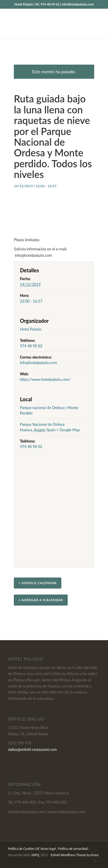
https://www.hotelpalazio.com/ (45, 379)
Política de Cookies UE (24, 849)
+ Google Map (68, 430)
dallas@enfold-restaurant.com (32, 749)
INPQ (35, 855)
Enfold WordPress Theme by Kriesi (75, 855)
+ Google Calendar (38, 583)
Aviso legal (48, 849)
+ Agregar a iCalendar (41, 600)
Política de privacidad (73, 849)
